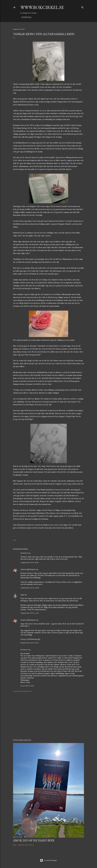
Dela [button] (15, 540)
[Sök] (82, 7)
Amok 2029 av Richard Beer (34, 840)
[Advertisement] (48, 716)
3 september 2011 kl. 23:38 (30, 588)
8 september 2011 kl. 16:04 (30, 643)
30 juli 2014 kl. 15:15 (27, 686)
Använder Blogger (48, 860)
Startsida (26, 17)
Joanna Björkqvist (28, 569)
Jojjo (22, 595)
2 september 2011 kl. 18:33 (29, 562)
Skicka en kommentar (22, 691)
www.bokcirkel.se (42, 7)
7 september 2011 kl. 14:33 (29, 613)
